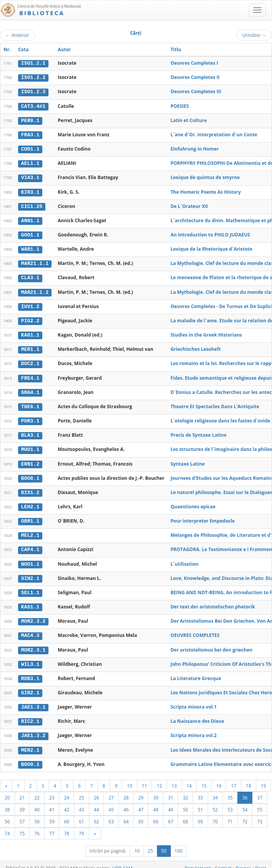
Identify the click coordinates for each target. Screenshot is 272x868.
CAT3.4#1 (33, 106)
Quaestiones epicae (193, 502)
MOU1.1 (30, 446)
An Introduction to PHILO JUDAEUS (210, 233)
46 (126, 802)
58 (37, 814)
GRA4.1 (30, 389)
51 (200, 802)
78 (67, 826)
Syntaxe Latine (188, 460)
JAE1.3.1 (33, 700)
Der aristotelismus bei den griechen (211, 644)
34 (215, 790)
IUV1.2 (30, 304)
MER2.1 (30, 743)
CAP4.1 (30, 545)
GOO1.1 (30, 233)
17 (234, 778)
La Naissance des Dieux (197, 715)
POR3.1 (30, 417)
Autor (64, 49)
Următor (254, 35)
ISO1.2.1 (33, 63)
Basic (261, 861)
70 (215, 814)
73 (260, 814)
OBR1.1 (30, 516)
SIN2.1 (30, 573)
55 (260, 802)
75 (22, 826)
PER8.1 (30, 120)
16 (219, 778)
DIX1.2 (30, 488)
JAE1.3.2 (33, 729)
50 (185, 802)
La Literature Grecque (196, 672)
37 (260, 790)
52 (215, 802)
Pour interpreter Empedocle (203, 516)
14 (189, 778)
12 (159, 778)
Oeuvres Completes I (194, 63)
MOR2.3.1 (33, 644)
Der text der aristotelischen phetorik (213, 601)
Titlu (176, 49)
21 (22, 790)
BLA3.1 (30, 431)
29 (141, 790)
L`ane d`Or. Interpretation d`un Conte (214, 134)
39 (22, 802)
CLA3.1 (30, 276)
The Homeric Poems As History (206, 190)
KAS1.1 (30, 602)
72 (245, 814)
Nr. (7, 49)
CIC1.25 (32, 205)
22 (37, 790)
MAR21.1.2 (35, 290)
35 (230, 790)
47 (141, 802)
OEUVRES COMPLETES (195, 629)
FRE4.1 (30, 375)
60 (67, 814)
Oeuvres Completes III (196, 91)
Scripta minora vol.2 (194, 729)
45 (111, 802)
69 (200, 814)
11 (145, 778)
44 (97, 802)
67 (171, 814)
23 (52, 790)
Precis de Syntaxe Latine (199, 431)
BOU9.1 (30, 757)
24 (67, 790)
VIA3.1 (30, 176)
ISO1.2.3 (33, 92)
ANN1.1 (30, 219)
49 (171, 802)
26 (97, 790)
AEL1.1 (30, 163)
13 (174, 778)
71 (230, 814)
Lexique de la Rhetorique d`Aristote (211, 247)
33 (200, 790)
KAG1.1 (30, 332)
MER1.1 (30, 347)
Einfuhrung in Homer (194, 148)
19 (264, 778)
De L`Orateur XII (189, 205)
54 (245, 802)
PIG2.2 (30, 318)
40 (37, 802)
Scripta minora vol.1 (194, 700)
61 (82, 814)
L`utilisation (184, 559)
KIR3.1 (30, 191)
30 (156, 790)
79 (82, 826)
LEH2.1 (30, 502)
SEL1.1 (30, 587)
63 (111, 814)
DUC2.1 (30, 361)
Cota (23, 49)
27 (111, 790)
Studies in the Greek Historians (206, 332)
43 (82, 802)
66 (156, 814)
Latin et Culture (189, 120)
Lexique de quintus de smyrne (205, 176)
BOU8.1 (30, 474)
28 (126, 790)
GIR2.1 (30, 687)
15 (204, 778)
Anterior (18, 35)
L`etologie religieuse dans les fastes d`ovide (220, 417)
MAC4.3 (30, 630)
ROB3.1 (30, 672)
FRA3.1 (30, 134)
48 (156, 802)
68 (185, 814)
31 (171, 790)
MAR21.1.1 (35, 261)
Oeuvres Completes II (195, 77)
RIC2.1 (30, 715)
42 (67, 802)
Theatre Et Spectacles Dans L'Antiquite (215, 403)
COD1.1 (30, 148)
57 (22, 814)
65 (141, 814)
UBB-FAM (123, 861)
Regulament (198, 861)
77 (52, 826)
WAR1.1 (30, 247)
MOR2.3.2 (33, 616)
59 (52, 814)
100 (179, 844)
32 (185, 790)
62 (97, 814)
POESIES (180, 105)
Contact (223, 861)
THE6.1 (30, 403)
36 (245, 790)
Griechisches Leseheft (196, 346)
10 (130, 778)
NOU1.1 (30, 559)
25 (82, 790)
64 (126, 814)
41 (52, 802)
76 (37, 826)
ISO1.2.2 (33, 77)
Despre (243, 861)
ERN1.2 (30, 460)
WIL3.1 (30, 658)
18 (249, 778)
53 (230, 802)
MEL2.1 (30, 531)
